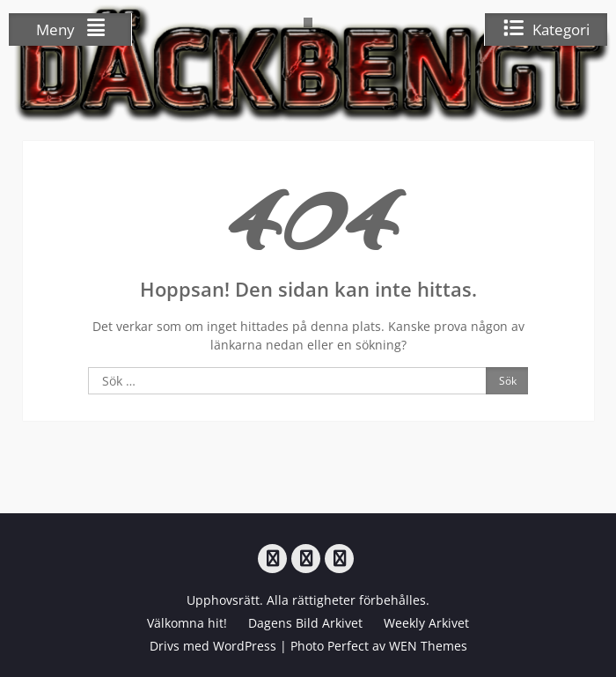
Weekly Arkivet (426, 623)
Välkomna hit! (187, 623)
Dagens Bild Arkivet (305, 623)
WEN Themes (428, 646)
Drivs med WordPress (213, 646)
